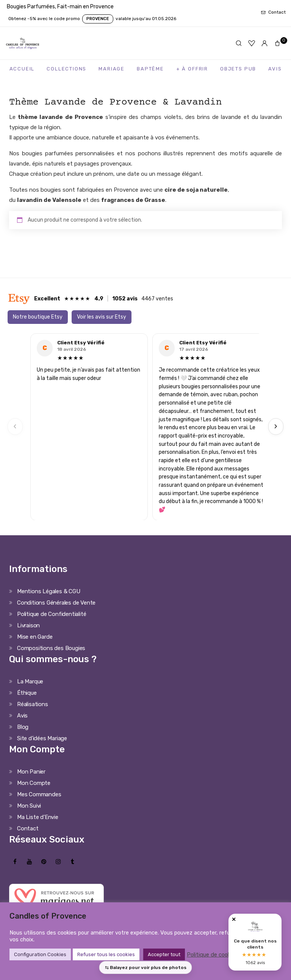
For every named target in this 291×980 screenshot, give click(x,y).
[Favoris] (252, 43)
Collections (66, 69)
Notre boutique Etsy (38, 317)
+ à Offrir (192, 69)
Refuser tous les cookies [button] (106, 954)
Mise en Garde (35, 637)
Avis (275, 69)
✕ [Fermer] (234, 920)
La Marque (30, 681)
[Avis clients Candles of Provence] (255, 942)
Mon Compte (34, 783)
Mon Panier (31, 772)
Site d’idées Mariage (42, 738)
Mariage (112, 69)
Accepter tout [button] (164, 954)
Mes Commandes (39, 794)
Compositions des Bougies (51, 648)
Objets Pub (238, 69)
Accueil (22, 69)
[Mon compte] (264, 43)
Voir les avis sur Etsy (102, 317)
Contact (28, 828)
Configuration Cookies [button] (40, 954)
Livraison (28, 625)
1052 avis (125, 299)
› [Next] (276, 426)
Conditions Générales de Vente (56, 603)
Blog (23, 727)
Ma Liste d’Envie (38, 817)
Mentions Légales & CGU (49, 591)
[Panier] (279, 43)
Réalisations (33, 704)
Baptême (150, 69)
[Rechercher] (239, 43)
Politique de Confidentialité (52, 614)
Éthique (27, 693)
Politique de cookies (212, 955)
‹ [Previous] (15, 426)
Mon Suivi (29, 806)
